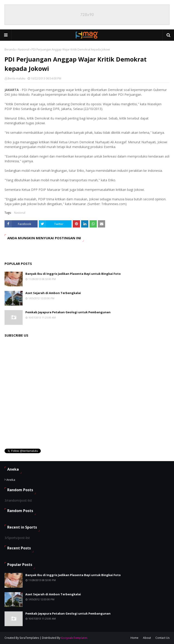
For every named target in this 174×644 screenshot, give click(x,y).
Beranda (10, 49)
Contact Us (162, 638)
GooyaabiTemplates (74, 638)
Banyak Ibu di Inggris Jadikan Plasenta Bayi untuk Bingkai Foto (73, 274)
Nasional (24, 49)
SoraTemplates (29, 638)
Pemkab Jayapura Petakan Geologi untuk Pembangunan (68, 312)
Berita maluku (17, 78)
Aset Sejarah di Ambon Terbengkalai (53, 293)
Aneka (11, 480)
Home (134, 638)
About (147, 638)
